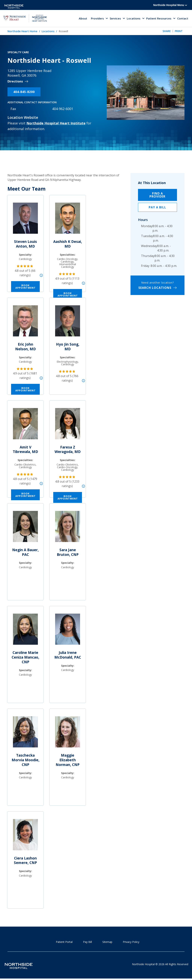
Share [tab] (167, 32)
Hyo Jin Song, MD (68, 347)
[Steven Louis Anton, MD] (25, 220)
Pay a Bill (157, 208)
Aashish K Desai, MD (68, 244)
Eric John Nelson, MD (25, 347)
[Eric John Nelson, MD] (25, 323)
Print (179, 32)
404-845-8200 (24, 92)
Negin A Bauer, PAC (25, 553)
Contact (183, 19)
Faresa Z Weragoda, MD (68, 450)
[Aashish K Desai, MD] (68, 220)
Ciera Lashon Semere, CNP (25, 861)
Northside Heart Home (22, 32)
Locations (48, 32)
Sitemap (107, 942)
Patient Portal (64, 942)
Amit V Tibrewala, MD (25, 450)
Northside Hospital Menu (170, 5)
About (83, 19)
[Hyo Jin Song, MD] (68, 323)
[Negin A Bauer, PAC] (25, 528)
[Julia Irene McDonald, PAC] (68, 631)
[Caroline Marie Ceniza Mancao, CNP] (25, 631)
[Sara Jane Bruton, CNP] (68, 528)
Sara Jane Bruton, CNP (68, 553)
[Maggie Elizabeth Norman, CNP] (68, 734)
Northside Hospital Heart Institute (56, 124)
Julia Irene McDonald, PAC (68, 655)
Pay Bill (87, 942)
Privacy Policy (131, 942)
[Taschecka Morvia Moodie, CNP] (25, 734)
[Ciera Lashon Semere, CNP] (25, 837)
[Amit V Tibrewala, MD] (25, 426)
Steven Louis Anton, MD (25, 244)
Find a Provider (157, 195)
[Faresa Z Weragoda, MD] (68, 426)
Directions (15, 82)
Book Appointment (25, 287)
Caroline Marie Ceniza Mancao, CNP (25, 658)
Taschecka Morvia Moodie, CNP (25, 760)
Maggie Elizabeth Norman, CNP (68, 760)
